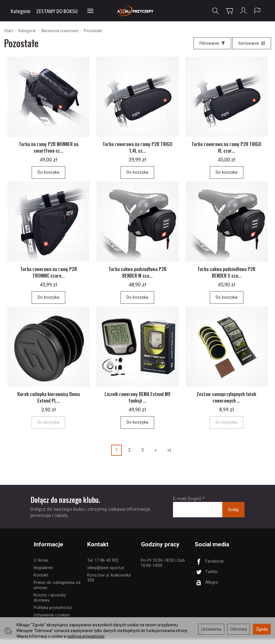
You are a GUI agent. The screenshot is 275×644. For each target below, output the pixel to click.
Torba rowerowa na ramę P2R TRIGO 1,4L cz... (137, 149)
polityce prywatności (86, 636)
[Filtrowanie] (212, 43)
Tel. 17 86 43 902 (103, 565)
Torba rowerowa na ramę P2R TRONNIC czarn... (49, 276)
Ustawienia (211, 629)
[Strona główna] (137, 11)
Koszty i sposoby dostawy (50, 603)
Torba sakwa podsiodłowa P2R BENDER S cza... (226, 276)
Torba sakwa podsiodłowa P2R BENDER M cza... (137, 276)
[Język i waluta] (257, 11)
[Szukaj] (215, 11)
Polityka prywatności (53, 613)
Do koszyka (48, 174)
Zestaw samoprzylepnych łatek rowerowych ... (226, 403)
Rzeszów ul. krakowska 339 (109, 583)
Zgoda (262, 629)
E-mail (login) (187, 504)
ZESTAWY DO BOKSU (57, 11)
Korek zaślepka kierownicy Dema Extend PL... (49, 403)
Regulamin (43, 573)
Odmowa (239, 629)
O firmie (41, 565)
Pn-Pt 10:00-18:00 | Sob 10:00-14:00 (163, 568)
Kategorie (21, 11)
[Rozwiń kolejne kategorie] (90, 11)
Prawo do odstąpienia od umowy (57, 590)
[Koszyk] (229, 11)
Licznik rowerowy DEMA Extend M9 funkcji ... (137, 403)
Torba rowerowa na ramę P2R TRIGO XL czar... (226, 149)
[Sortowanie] (252, 43)
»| (169, 456)
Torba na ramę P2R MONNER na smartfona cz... (49, 149)
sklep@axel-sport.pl (106, 573)
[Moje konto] (243, 11)
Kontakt (41, 580)
